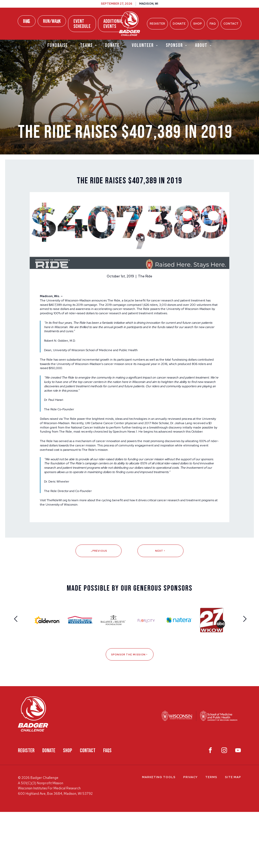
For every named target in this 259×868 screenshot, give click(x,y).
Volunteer (145, 46)
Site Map (233, 833)
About (203, 46)
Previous (98, 606)
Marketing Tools (159, 833)
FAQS (107, 807)
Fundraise (60, 46)
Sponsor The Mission (129, 710)
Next (160, 606)
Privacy (190, 833)
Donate (179, 24)
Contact (231, 24)
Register (157, 24)
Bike (27, 21)
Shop (198, 24)
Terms (211, 833)
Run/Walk (52, 21)
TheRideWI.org (60, 554)
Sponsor (177, 46)
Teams (89, 46)
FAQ (213, 24)
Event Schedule (82, 24)
